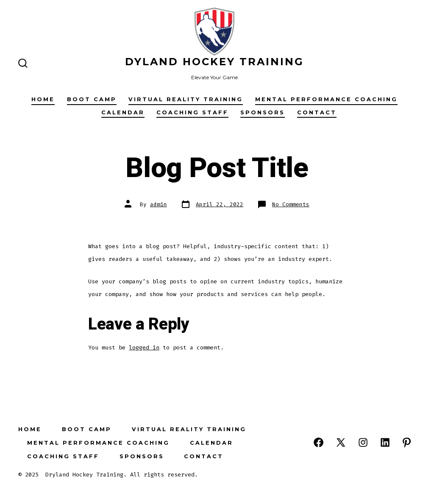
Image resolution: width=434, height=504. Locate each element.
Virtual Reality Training (186, 99)
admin (159, 204)
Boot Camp (92, 99)
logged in (144, 348)
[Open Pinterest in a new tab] (407, 442)
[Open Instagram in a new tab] (363, 442)
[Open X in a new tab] (341, 442)
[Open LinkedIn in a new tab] (385, 442)
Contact (317, 112)
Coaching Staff (192, 112)
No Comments (291, 204)
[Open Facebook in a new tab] (319, 442)
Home (43, 99)
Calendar (123, 112)
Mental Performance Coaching (326, 99)
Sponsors (263, 112)
